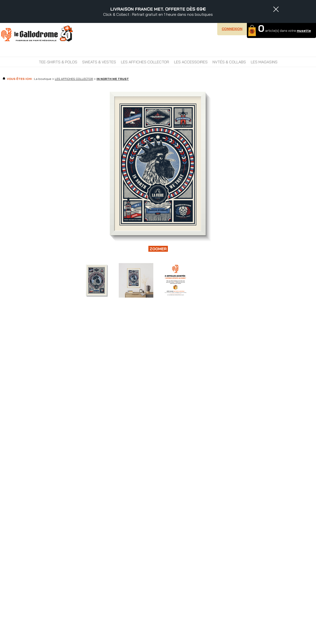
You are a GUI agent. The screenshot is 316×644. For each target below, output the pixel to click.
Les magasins (264, 62)
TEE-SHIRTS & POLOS (58, 62)
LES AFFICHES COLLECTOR (145, 62)
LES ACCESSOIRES (191, 62)
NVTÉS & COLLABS (229, 62)
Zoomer (158, 249)
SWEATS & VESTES (99, 62)
